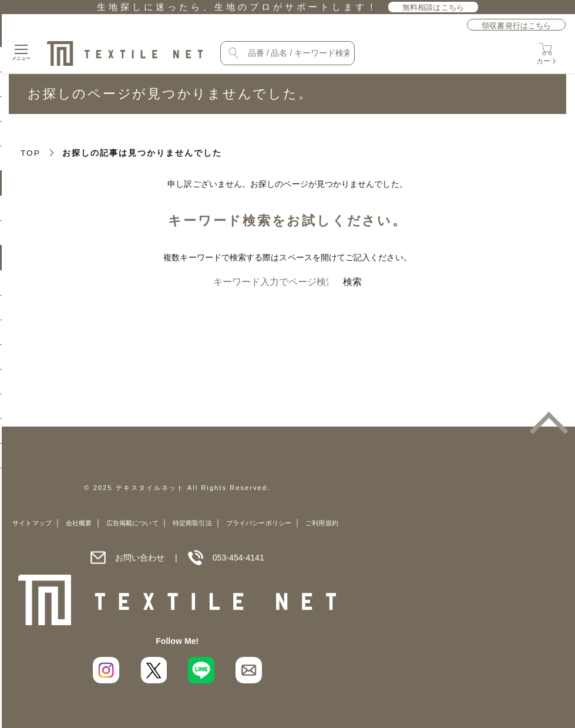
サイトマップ (32, 523)
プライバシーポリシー (259, 523)
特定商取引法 (192, 523)
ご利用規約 (322, 523)
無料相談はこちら (433, 7)
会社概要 (79, 523)
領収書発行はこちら (516, 26)
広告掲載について (132, 523)
